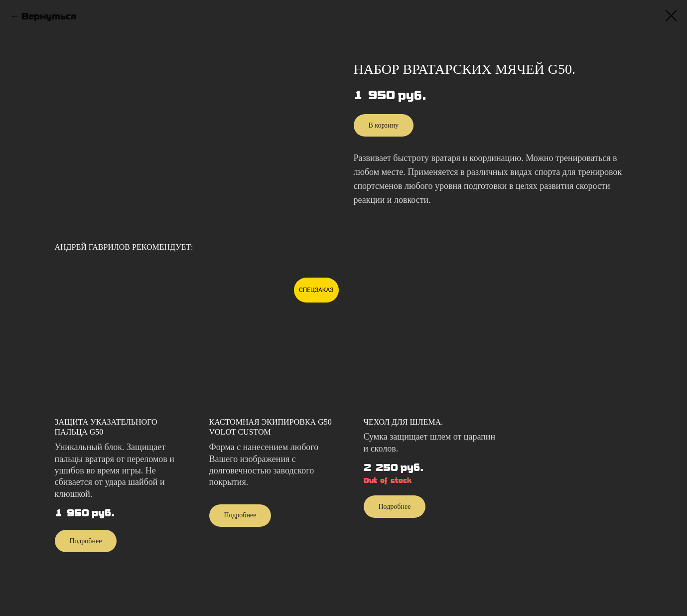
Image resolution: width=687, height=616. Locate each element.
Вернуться (49, 16)
